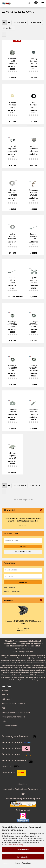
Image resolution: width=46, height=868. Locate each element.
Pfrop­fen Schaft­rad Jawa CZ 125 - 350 (12, 105)
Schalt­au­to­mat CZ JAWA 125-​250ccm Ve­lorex (12, 61)
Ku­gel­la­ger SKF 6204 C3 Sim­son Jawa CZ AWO (12, 324)
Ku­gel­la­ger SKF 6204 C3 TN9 (12, 368)
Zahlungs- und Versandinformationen (16, 712)
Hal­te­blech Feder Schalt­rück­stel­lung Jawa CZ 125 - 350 (34, 149)
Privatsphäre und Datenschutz (13, 717)
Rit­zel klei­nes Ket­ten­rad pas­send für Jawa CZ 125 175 (12, 412)
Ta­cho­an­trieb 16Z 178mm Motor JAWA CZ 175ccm (12, 280)
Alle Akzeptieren (23, 850)
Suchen (23, 546)
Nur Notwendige (23, 857)
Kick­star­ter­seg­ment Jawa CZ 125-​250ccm (12, 456)
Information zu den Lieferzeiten (14, 704)
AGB (4, 708)
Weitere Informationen (23, 863)
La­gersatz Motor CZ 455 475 (34, 280)
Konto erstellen (10, 588)
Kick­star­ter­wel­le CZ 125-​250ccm (33, 412)
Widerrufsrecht (7, 699)
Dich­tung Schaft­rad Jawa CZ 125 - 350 (33, 61)
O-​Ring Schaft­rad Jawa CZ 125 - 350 (33, 105)
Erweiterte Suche (23, 552)
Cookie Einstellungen (10, 725)
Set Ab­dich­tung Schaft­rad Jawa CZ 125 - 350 (12, 149)
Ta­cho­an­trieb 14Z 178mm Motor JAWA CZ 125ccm (34, 237)
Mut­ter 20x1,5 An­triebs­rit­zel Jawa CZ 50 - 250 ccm (12, 237)
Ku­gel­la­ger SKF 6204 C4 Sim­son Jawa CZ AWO (33, 324)
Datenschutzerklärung (15, 845)
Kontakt (5, 695)
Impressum (6, 690)
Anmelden (23, 582)
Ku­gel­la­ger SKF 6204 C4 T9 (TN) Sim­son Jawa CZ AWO (34, 368)
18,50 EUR (23, 526)
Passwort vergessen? (12, 591)
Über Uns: (23, 784)
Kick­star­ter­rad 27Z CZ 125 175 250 (12, 193)
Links (4, 721)
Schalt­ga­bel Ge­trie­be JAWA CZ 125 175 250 (33, 193)
